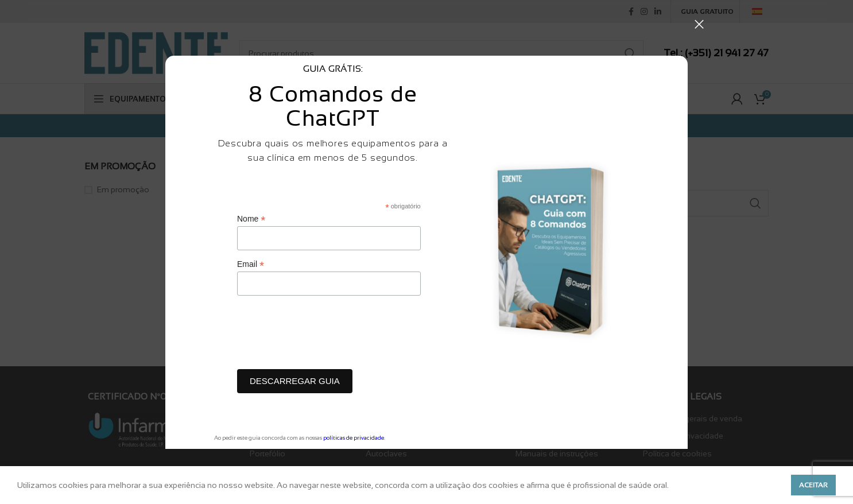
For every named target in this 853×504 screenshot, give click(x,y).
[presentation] (324, 335)
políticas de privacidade (354, 438)
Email (251, 264)
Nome (251, 219)
